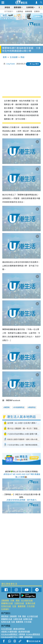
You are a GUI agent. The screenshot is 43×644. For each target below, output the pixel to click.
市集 (12, 601)
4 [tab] (23, 16)
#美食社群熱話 (19, 629)
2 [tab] (19, 16)
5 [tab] (26, 16)
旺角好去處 (6, 606)
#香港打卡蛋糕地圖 (9, 632)
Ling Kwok (11, 64)
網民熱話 (5, 616)
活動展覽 (5, 601)
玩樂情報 (30, 7)
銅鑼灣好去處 (7, 603)
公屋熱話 (20, 11)
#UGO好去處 (6, 629)
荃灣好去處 (30, 603)
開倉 (18, 601)
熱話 (22, 57)
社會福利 (5, 609)
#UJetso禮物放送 (33, 634)
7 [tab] (21, 19)
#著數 (21, 637)
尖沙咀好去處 (27, 601)
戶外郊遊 (31, 606)
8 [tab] (23, 19)
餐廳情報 (22, 606)
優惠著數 (17, 7)
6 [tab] (28, 16)
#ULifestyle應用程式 (9, 634)
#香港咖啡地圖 (24, 632)
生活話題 (14, 57)
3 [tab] (21, 16)
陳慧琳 (7, 407)
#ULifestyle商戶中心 (9, 637)
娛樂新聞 (29, 11)
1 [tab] (16, 16)
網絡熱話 (32, 407)
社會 (14, 606)
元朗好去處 (19, 603)
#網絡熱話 (28, 637)
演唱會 (7, 7)
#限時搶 (22, 634)
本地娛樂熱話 (19, 407)
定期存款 (37, 11)
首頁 (5, 57)
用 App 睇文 (34, 64)
